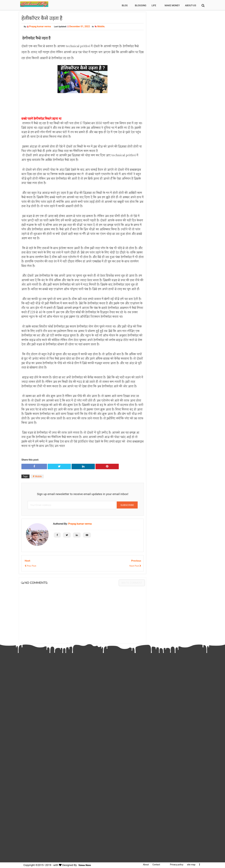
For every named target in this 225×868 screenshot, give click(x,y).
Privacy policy (177, 865)
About (146, 865)
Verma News (85, 865)
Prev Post (30, 566)
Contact (156, 865)
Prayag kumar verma (80, 524)
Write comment (132, 583)
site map (191, 865)
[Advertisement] (53, 758)
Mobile (101, 26)
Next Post (135, 566)
